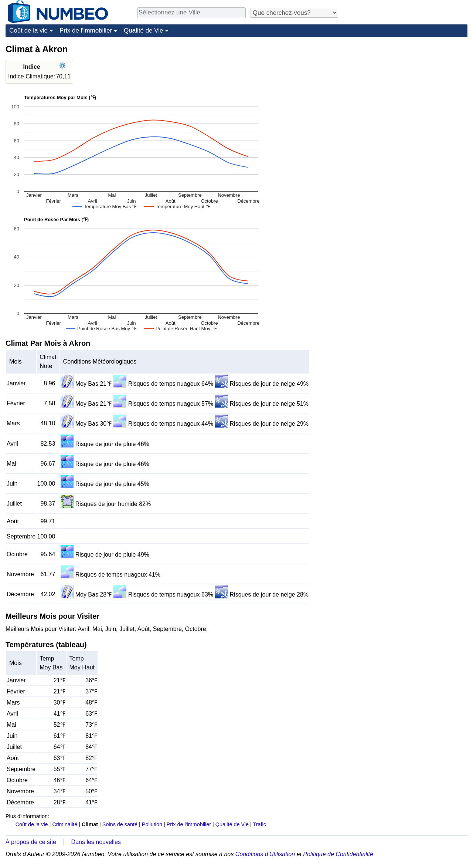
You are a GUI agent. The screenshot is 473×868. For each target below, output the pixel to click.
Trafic (259, 824)
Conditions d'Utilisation (265, 854)
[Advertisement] (412, 89)
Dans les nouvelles (96, 842)
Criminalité (65, 824)
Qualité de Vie (143, 31)
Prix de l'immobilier (86, 31)
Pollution (152, 824)
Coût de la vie (28, 31)
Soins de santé (120, 824)
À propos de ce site (31, 842)
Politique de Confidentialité (338, 854)
